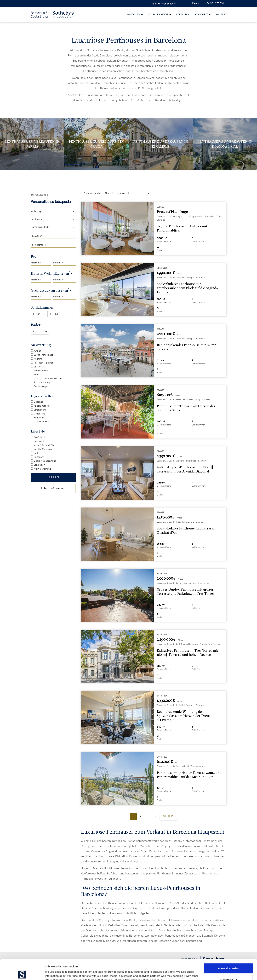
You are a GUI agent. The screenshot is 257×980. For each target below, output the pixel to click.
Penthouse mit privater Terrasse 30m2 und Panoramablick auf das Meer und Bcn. (189, 775)
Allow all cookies (228, 948)
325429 (160, 329)
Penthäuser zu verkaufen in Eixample (161, 144)
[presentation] (85, 229)
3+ (45, 332)
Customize (229, 960)
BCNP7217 (162, 696)
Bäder (36, 325)
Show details (53, 969)
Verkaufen (183, 15)
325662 (160, 207)
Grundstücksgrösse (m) (51, 290)
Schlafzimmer (42, 307)
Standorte (202, 15)
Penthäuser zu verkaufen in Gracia (96, 144)
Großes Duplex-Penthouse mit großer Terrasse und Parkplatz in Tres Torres (185, 592)
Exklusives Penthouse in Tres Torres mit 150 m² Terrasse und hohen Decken (187, 653)
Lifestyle (38, 431)
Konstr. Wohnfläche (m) (51, 273)
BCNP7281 (162, 574)
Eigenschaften (43, 396)
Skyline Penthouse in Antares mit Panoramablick (182, 228)
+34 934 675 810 (215, 3)
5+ (57, 314)
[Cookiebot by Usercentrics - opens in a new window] (22, 973)
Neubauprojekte (159, 15)
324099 (160, 513)
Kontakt (221, 15)
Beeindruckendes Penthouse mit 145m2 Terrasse (186, 347)
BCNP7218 (162, 635)
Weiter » (169, 817)
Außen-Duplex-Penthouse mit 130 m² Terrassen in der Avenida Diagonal (185, 469)
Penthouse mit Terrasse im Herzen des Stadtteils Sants (186, 408)
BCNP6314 (162, 268)
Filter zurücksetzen (53, 488)
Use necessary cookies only (228, 971)
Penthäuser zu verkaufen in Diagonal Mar (225, 144)
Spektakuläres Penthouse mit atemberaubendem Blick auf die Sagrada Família (187, 288)
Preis (35, 256)
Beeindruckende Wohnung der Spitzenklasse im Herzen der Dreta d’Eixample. (183, 716)
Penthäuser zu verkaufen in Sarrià (32, 144)
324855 (160, 390)
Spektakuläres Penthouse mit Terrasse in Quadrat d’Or (188, 530)
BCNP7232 (162, 757)
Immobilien (135, 15)
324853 (160, 451)
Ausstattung (41, 345)
